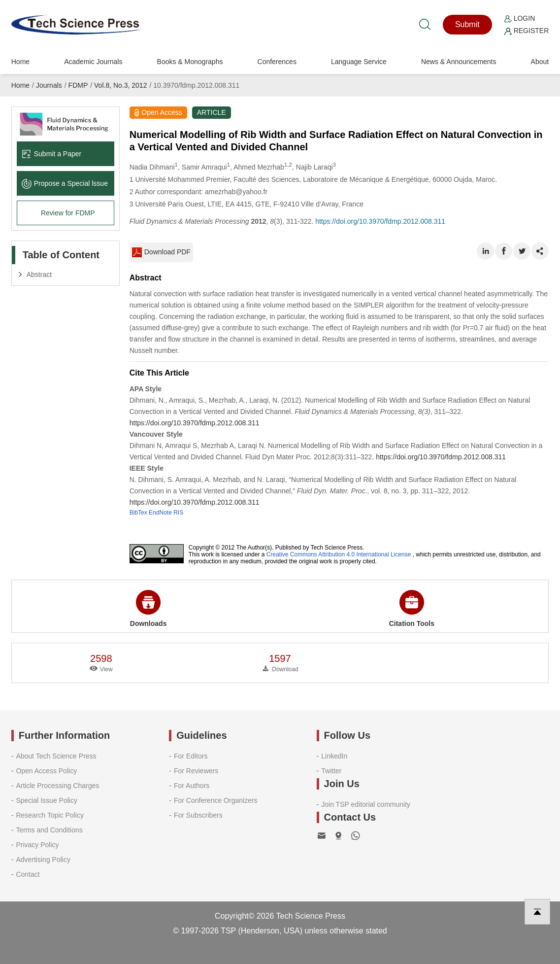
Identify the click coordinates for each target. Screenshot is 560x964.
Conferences (277, 62)
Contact (28, 874)
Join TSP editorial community (366, 804)
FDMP (78, 85)
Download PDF (161, 252)
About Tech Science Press (56, 756)
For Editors (191, 756)
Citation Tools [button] (412, 609)
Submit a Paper (52, 154)
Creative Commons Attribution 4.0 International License (339, 554)
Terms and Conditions (49, 830)
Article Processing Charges (57, 786)
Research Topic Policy (49, 815)
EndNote (160, 513)
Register (527, 31)
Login (520, 18)
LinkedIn (334, 756)
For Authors (192, 786)
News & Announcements (459, 62)
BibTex (138, 513)
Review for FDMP (68, 213)
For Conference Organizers (216, 800)
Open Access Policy (46, 771)
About (540, 62)
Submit (467, 24)
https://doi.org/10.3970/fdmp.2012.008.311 (380, 221)
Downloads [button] (148, 609)
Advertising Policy (43, 860)
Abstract (39, 275)
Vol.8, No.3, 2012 (120, 85)
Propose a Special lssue (65, 183)
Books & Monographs (190, 62)
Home (20, 62)
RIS (178, 513)
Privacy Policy (37, 845)
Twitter (331, 771)
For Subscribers (198, 815)
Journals (49, 85)
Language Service (359, 62)
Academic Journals (93, 62)
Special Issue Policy (47, 800)
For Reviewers (196, 771)
